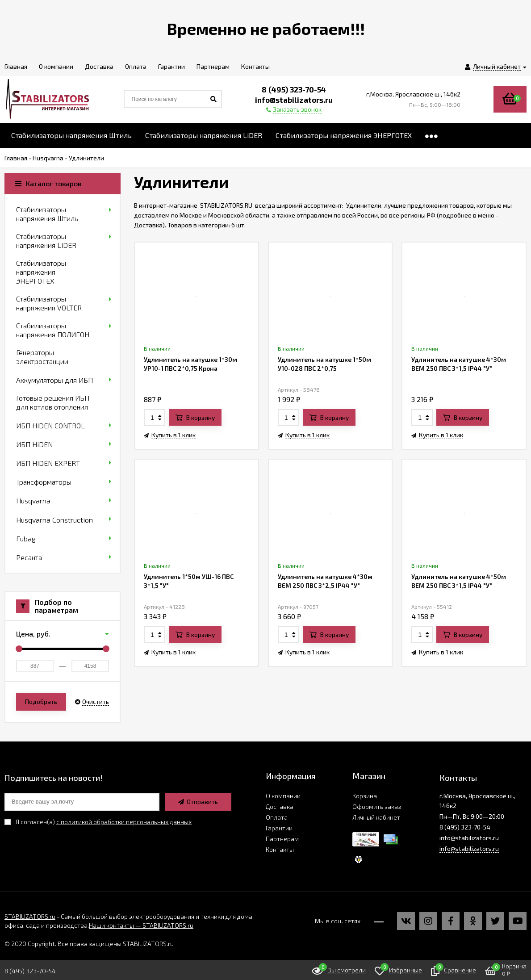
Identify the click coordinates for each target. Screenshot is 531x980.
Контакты (280, 849)
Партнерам (282, 839)
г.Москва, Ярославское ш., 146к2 (413, 94)
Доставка (148, 225)
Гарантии (279, 828)
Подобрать (41, 701)
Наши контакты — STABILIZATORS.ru (141, 925)
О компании (283, 796)
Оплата (277, 817)
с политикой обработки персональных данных (124, 822)
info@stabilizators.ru (469, 848)
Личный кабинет (376, 817)
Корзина (365, 796)
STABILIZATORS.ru (30, 916)
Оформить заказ (377, 806)
